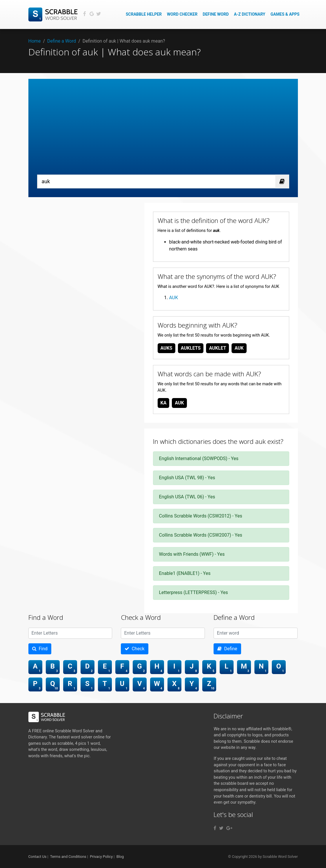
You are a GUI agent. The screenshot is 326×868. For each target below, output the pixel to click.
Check (134, 649)
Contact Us (38, 857)
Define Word (216, 14)
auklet (217, 348)
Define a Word (62, 41)
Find (40, 649)
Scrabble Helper (144, 14)
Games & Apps (285, 14)
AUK (174, 298)
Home (35, 41)
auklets (191, 348)
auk (239, 348)
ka (164, 403)
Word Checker (182, 14)
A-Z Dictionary (249, 14)
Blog (120, 857)
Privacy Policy (101, 857)
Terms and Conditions (68, 857)
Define (227, 649)
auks (166, 348)
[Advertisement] (163, 131)
